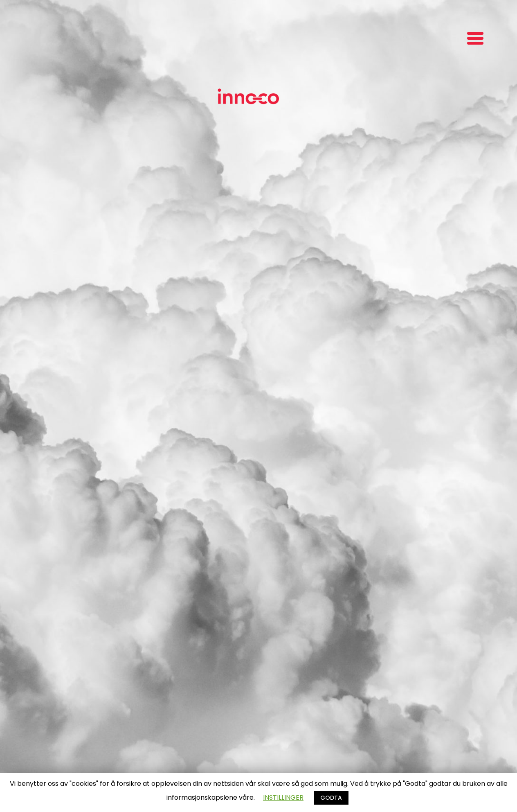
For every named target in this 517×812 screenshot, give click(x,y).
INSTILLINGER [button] (283, 797)
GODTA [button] (331, 798)
